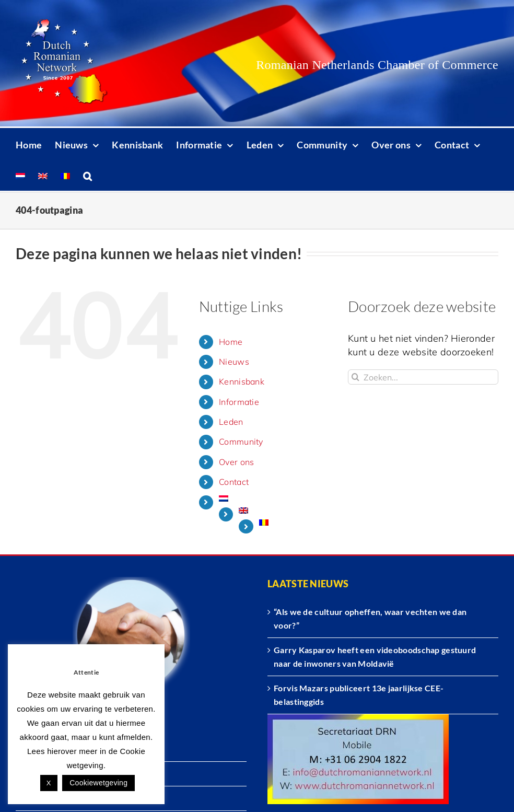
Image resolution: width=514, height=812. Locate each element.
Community (241, 442)
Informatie (239, 402)
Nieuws (234, 362)
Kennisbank (242, 381)
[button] (87, 175)
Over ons (236, 462)
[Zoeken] (355, 377)
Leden (231, 422)
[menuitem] (20, 175)
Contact (234, 482)
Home (231, 342)
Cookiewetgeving (98, 783)
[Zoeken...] (423, 377)
